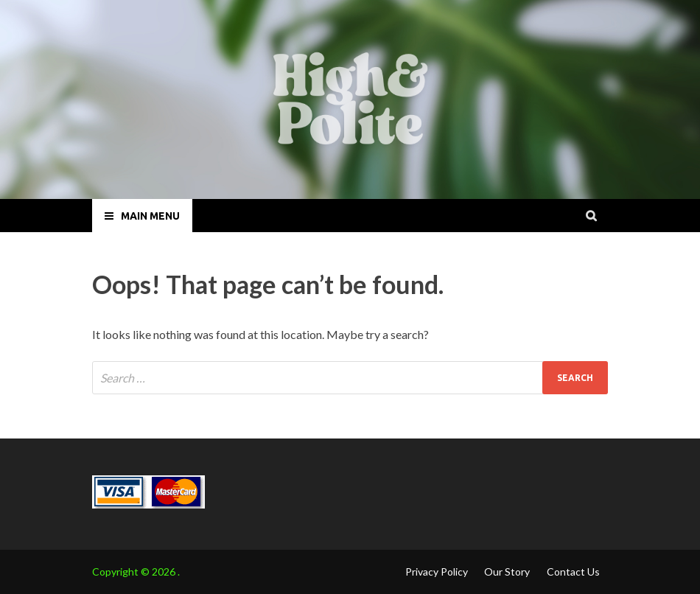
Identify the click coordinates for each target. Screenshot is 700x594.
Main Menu (150, 216)
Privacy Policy (437, 572)
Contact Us (573, 572)
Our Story (507, 572)
